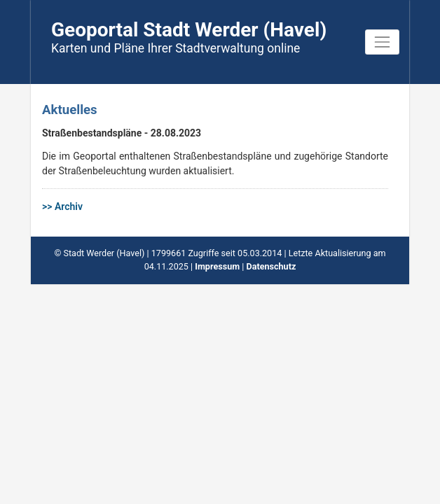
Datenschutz (271, 266)
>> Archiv (62, 206)
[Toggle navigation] (382, 42)
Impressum (217, 266)
